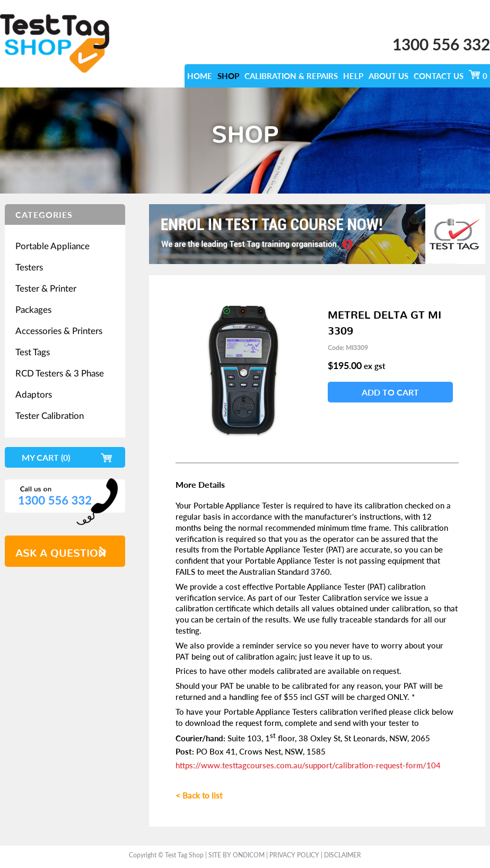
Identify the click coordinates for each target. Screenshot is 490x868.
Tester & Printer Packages (46, 299)
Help (353, 76)
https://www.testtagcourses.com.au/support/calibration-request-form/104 (308, 765)
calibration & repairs (291, 76)
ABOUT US (388, 76)
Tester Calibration (50, 415)
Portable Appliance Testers (52, 256)
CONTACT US (439, 76)
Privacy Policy (294, 855)
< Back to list (199, 795)
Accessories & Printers (59, 331)
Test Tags (33, 352)
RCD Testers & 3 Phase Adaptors (60, 384)
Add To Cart (390, 392)
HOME (200, 76)
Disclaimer (343, 855)
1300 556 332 (441, 44)
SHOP (228, 76)
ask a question (61, 550)
